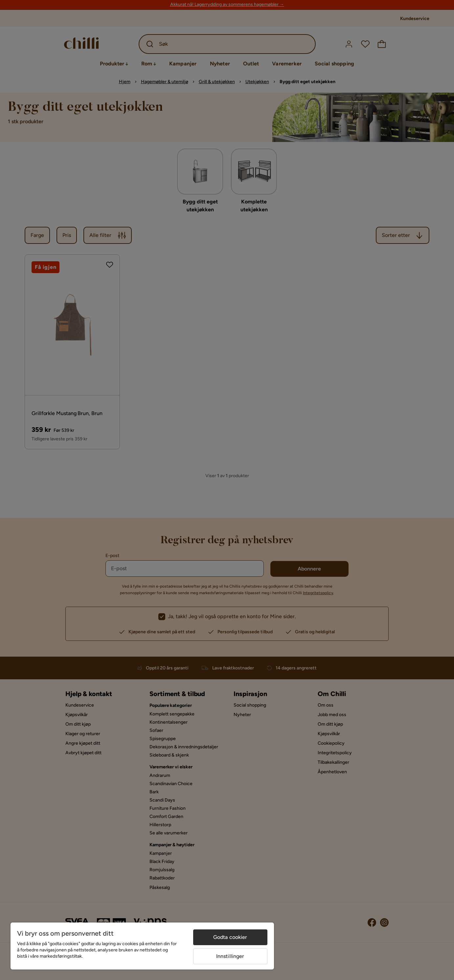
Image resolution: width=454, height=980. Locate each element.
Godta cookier (230, 937)
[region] (142, 946)
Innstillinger (230, 956)
